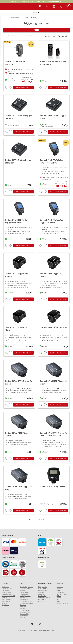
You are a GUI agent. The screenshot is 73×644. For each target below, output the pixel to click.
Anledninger (42, 601)
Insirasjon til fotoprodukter (24, 599)
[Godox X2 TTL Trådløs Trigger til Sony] (54, 111)
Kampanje (12, 36)
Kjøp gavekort (6, 591)
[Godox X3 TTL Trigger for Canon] (54, 274)
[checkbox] (11, 88)
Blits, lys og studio (62, 594)
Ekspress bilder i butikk (8, 596)
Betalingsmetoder (25, 612)
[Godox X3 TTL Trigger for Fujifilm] (19, 274)
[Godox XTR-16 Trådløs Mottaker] (19, 62)
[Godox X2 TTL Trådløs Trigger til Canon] (19, 111)
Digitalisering (6, 605)
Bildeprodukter (43, 587)
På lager (29, 36)
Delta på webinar (7, 594)
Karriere (22, 591)
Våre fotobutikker (25, 589)
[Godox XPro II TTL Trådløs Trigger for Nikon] (54, 220)
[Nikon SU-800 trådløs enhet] (54, 486)
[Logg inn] (61, 7)
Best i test (23, 617)
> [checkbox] (7, 87)
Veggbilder (41, 592)
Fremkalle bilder (43, 591)
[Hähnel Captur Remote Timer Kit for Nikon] (54, 62)
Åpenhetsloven (24, 616)
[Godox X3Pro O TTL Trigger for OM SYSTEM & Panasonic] (54, 433)
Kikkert (59, 596)
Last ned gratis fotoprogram (6, 602)
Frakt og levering (25, 610)
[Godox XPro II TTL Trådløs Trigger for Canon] (19, 220)
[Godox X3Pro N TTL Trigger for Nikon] (54, 380)
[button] (44, 519)
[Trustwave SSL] (14, 564)
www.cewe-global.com (27, 619)
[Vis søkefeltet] (41, 7)
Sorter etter (50, 36)
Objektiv (59, 591)
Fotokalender (42, 600)
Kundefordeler (24, 594)
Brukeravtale (24, 609)
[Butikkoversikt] (47, 7)
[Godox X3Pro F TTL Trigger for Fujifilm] (19, 433)
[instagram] (41, 627)
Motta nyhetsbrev (7, 600)
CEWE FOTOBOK (43, 589)
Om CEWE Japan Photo (27, 587)
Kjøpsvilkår (23, 607)
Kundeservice (6, 587)
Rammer (59, 598)
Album (58, 600)
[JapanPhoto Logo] (6, 8)
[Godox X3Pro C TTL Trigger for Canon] (19, 380)
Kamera (59, 589)
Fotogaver (41, 594)
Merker (59, 601)
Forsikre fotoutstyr (7, 589)
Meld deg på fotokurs (8, 592)
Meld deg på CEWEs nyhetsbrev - (37, 1)
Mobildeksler (42, 596)
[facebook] (32, 627)
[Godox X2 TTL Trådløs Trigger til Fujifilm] (19, 163)
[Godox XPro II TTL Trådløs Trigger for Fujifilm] (54, 163)
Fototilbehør (60, 592)
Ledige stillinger (25, 592)
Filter (37, 30)
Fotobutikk (60, 587)
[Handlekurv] (68, 7)
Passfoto (4, 598)
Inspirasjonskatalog (26, 596)
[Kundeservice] (54, 7)
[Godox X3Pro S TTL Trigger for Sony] (19, 486)
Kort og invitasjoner (44, 598)
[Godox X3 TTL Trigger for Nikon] (19, 327)
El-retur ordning (25, 614)
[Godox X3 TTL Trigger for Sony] (54, 327)
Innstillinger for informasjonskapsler (27, 602)
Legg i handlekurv (24, 87)
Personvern (23, 605)
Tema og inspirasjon (62, 603)
